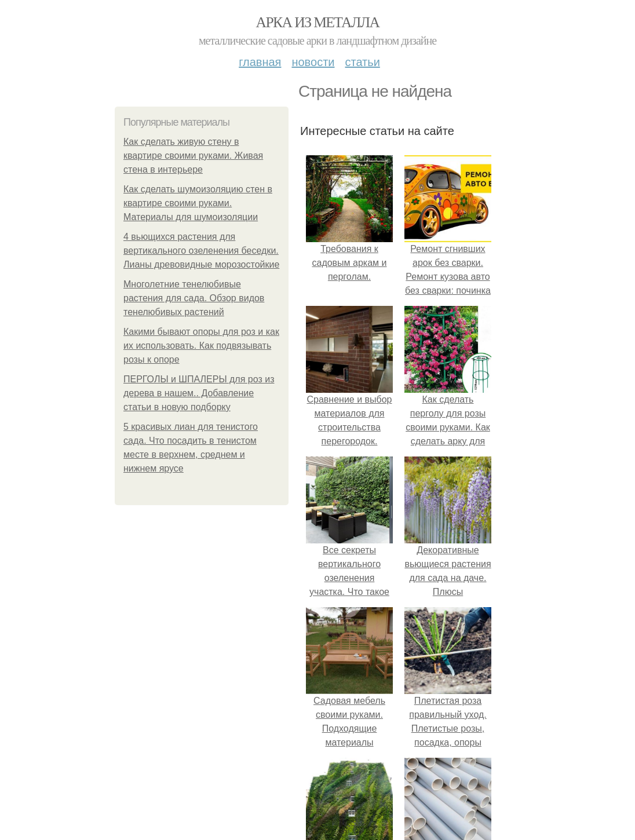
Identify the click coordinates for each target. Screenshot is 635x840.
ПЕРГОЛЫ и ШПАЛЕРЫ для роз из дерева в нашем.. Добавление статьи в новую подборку (199, 393)
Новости (313, 62)
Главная (260, 62)
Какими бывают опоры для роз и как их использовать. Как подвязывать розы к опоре (201, 346)
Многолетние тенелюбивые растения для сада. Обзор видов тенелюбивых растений (194, 298)
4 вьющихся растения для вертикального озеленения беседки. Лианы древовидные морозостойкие (201, 251)
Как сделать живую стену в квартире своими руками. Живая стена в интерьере (193, 156)
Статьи (362, 62)
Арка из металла (318, 22)
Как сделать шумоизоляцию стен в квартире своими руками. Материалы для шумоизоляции (198, 203)
